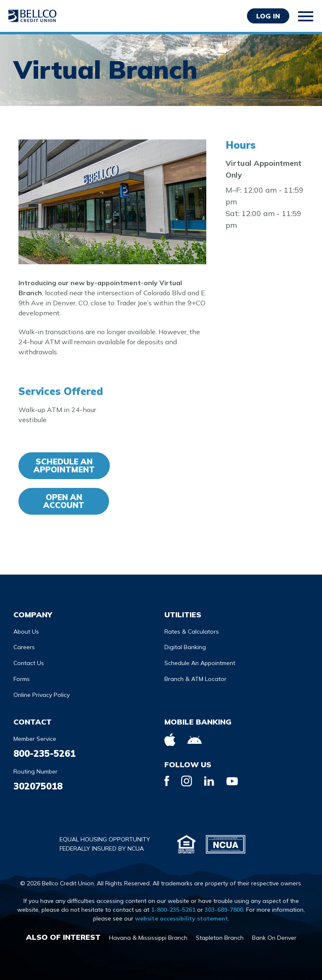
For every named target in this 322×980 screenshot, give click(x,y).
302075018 (38, 786)
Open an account (64, 501)
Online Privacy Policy (42, 695)
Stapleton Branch (220, 938)
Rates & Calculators (192, 632)
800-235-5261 (44, 753)
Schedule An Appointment (64, 465)
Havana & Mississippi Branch (148, 938)
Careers (24, 647)
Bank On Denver (274, 938)
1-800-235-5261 (173, 910)
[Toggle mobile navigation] (306, 16)
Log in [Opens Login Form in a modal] (268, 16)
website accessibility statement (182, 918)
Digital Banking (185, 647)
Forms (22, 679)
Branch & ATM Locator (195, 679)
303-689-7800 (224, 910)
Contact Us (29, 663)
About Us (26, 632)
